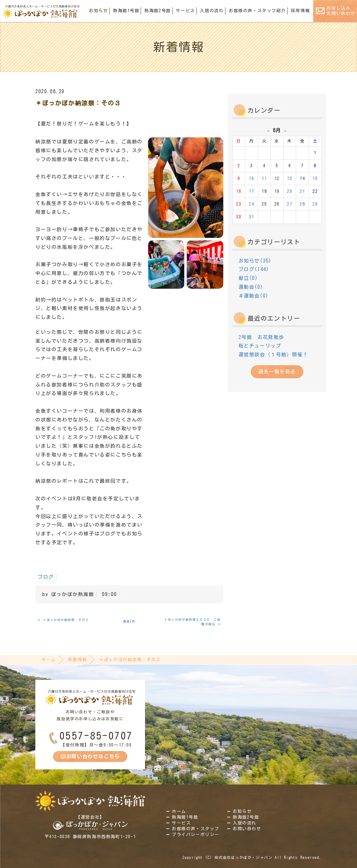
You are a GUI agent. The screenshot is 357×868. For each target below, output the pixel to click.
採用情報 (300, 11)
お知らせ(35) (255, 261)
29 (315, 204)
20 (290, 191)
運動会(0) (251, 287)
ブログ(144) (254, 269)
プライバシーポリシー (196, 834)
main (129, 621)
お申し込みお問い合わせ (341, 11)
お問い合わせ (247, 829)
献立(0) (248, 278)
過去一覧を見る (277, 372)
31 (251, 217)
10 (251, 178)
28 (302, 204)
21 (302, 191)
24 (251, 204)
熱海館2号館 (158, 11)
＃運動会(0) (254, 296)
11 (264, 178)
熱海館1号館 (126, 11)
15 (315, 178)
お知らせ (98, 11)
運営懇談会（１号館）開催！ (273, 355)
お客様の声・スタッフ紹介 (257, 11)
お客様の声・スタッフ (196, 829)
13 (290, 178)
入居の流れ (212, 11)
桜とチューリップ (260, 346)
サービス (185, 11)
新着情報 (77, 660)
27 (290, 204)
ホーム (49, 660)
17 (251, 191)
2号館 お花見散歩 (261, 337)
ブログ (46, 577)
